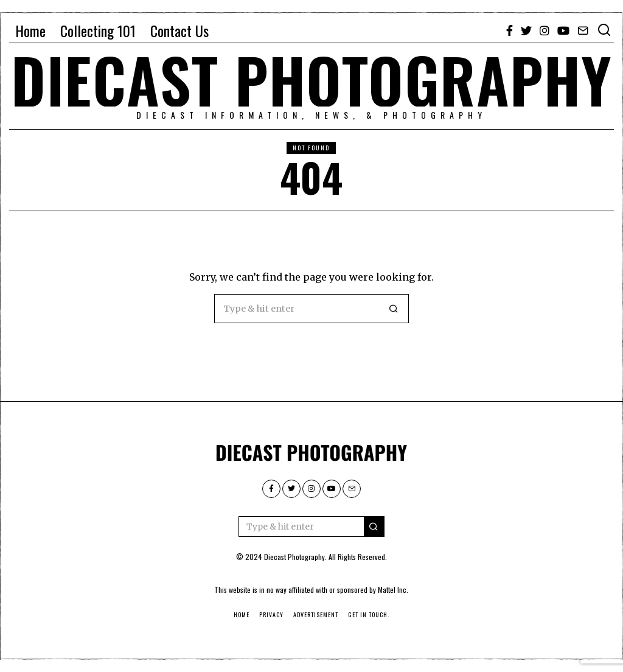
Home (30, 30)
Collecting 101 (98, 30)
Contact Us (179, 30)
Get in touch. (369, 614)
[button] (394, 309)
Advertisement (316, 614)
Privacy (271, 614)
